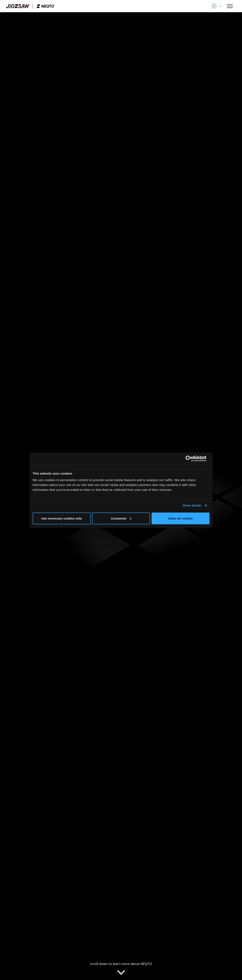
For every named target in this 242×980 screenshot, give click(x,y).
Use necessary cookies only (62, 518)
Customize (121, 518)
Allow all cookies (181, 518)
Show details (192, 505)
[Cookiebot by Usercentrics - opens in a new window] (192, 459)
